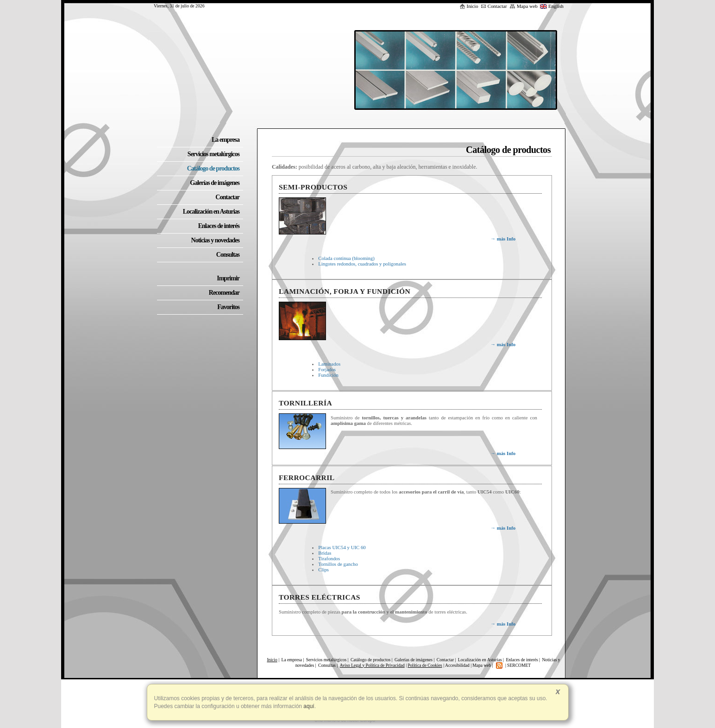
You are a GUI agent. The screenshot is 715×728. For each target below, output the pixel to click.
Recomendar (224, 293)
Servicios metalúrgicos (326, 660)
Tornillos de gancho (338, 564)
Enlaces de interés (522, 660)
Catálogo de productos (370, 660)
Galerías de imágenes (414, 660)
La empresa (292, 660)
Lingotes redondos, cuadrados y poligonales (362, 264)
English (552, 6)
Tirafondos (329, 558)
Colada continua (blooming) (346, 258)
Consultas (327, 665)
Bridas (325, 553)
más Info (503, 239)
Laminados (329, 364)
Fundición (328, 375)
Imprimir (228, 278)
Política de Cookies (425, 665)
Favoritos (228, 307)
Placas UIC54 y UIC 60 (342, 547)
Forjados (327, 369)
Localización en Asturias (480, 660)
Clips (323, 570)
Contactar (494, 6)
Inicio (469, 6)
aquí (308, 706)
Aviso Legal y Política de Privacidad (372, 665)
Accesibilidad (457, 665)
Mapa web (524, 6)
